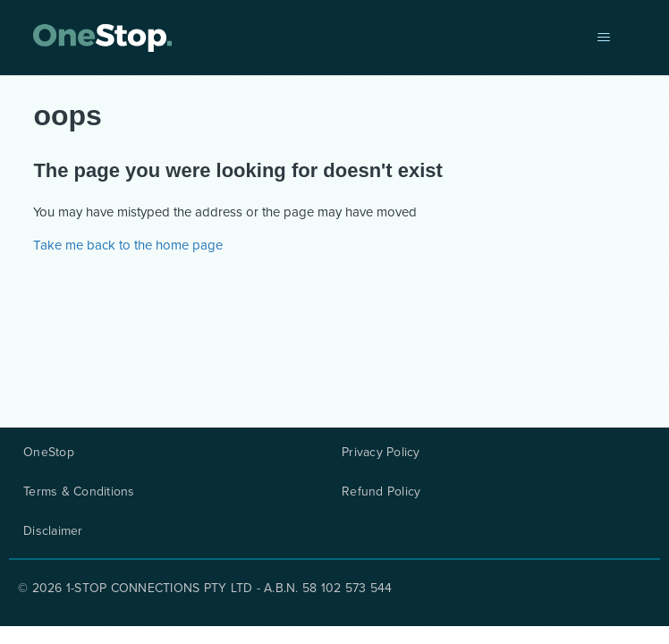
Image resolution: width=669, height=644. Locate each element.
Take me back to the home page (128, 245)
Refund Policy (381, 492)
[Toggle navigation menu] (604, 38)
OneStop (49, 453)
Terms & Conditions (79, 492)
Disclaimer (53, 531)
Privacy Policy (381, 453)
